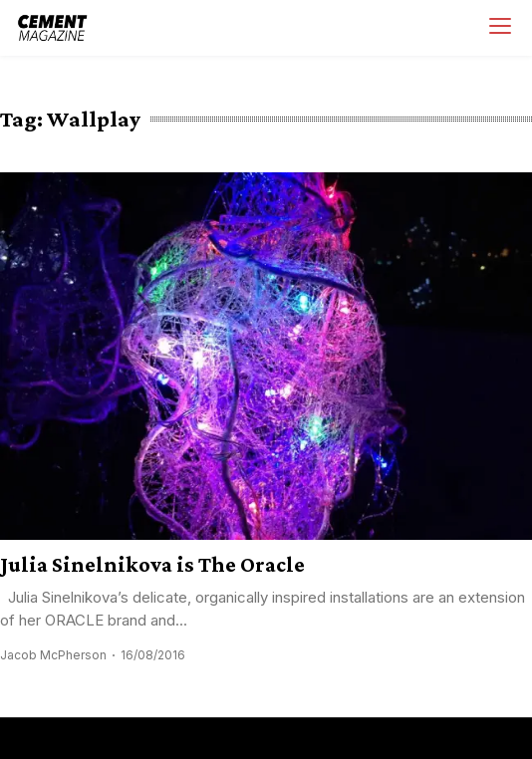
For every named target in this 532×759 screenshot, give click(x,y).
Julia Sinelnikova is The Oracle (152, 564)
